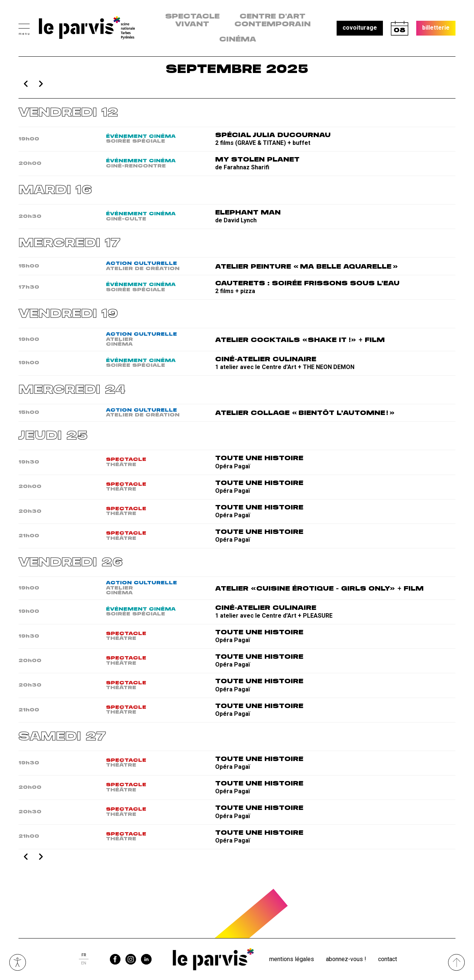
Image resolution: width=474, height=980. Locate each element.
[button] (24, 28)
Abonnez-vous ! (346, 959)
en (84, 963)
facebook (115, 959)
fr (84, 955)
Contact (388, 959)
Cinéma (238, 40)
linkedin (146, 959)
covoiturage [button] (360, 28)
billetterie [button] (436, 28)
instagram (131, 959)
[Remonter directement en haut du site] (456, 962)
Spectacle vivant (192, 21)
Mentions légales (292, 959)
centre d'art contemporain (273, 21)
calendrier (400, 28)
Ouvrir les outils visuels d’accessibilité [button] (18, 962)
